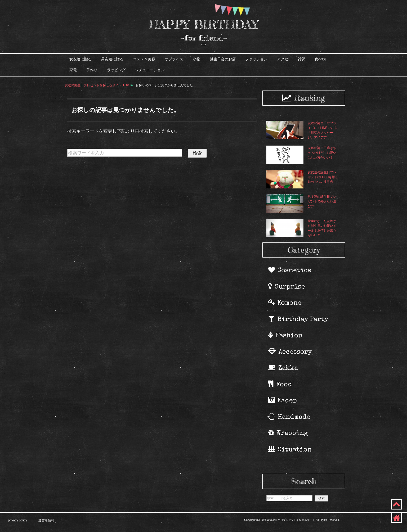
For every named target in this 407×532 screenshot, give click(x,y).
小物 (196, 59)
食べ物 (320, 59)
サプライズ (174, 59)
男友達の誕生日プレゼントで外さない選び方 (322, 201)
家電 (73, 70)
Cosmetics (290, 270)
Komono (285, 303)
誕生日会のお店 (223, 59)
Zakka (283, 368)
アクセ (283, 59)
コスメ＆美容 (144, 59)
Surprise (287, 287)
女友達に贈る (80, 59)
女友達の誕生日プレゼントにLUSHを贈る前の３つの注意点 (323, 177)
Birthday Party (299, 319)
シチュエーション (150, 70)
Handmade (290, 417)
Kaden (283, 400)
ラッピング (116, 70)
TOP (97, 85)
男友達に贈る (112, 59)
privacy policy (17, 520)
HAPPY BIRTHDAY (203, 24)
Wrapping (289, 433)
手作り (92, 70)
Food (281, 384)
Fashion (286, 335)
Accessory (290, 352)
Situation (290, 449)
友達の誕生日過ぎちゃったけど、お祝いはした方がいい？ (322, 153)
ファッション (256, 59)
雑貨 (301, 59)
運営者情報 (46, 520)
